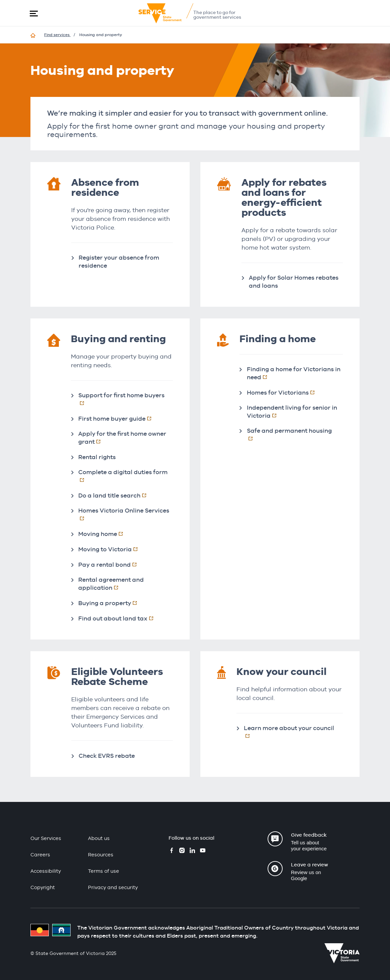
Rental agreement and (116, 584)
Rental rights (97, 457)
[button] (34, 13)
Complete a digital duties (126, 476)
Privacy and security (113, 887)
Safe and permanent (295, 434)
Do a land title (116, 495)
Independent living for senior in (292, 411)
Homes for (284, 392)
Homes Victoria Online (126, 514)
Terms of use (104, 871)
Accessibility (46, 871)
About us (99, 838)
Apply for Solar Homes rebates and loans (294, 282)
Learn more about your (293, 732)
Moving (104, 534)
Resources (101, 855)
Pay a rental (111, 564)
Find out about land (119, 618)
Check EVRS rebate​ (107, 756)
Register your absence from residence (119, 261)
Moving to (111, 549)
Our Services (46, 838)
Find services (57, 35)
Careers (40, 855)
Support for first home (126, 399)
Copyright (43, 887)
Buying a (111, 603)
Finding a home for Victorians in (294, 373)
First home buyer (118, 418)
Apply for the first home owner (122, 438)
